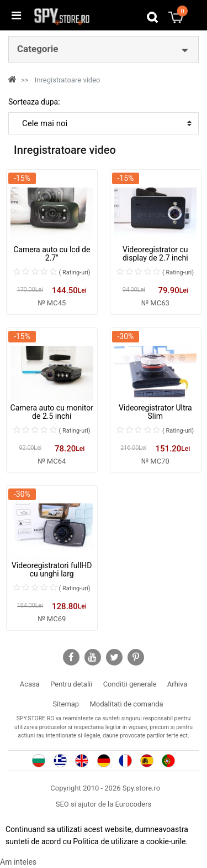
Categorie (38, 49)
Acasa (30, 684)
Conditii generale (130, 684)
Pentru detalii (71, 684)
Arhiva (177, 684)
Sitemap (66, 704)
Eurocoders (134, 804)
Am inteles (18, 862)
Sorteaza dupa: (34, 102)
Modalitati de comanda (126, 704)
